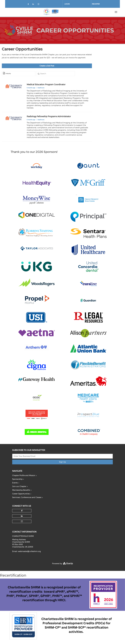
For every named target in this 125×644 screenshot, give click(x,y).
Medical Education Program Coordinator (46, 85)
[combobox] (19, 74)
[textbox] (20, 74)
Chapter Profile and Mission (24, 475)
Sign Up (62, 462)
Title (39, 74)
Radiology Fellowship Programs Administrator (49, 116)
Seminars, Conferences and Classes (27, 497)
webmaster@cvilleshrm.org (29, 551)
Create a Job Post (47, 66)
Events (15, 483)
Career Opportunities (21, 494)
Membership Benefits (21, 490)
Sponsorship (17, 479)
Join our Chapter (19, 486)
